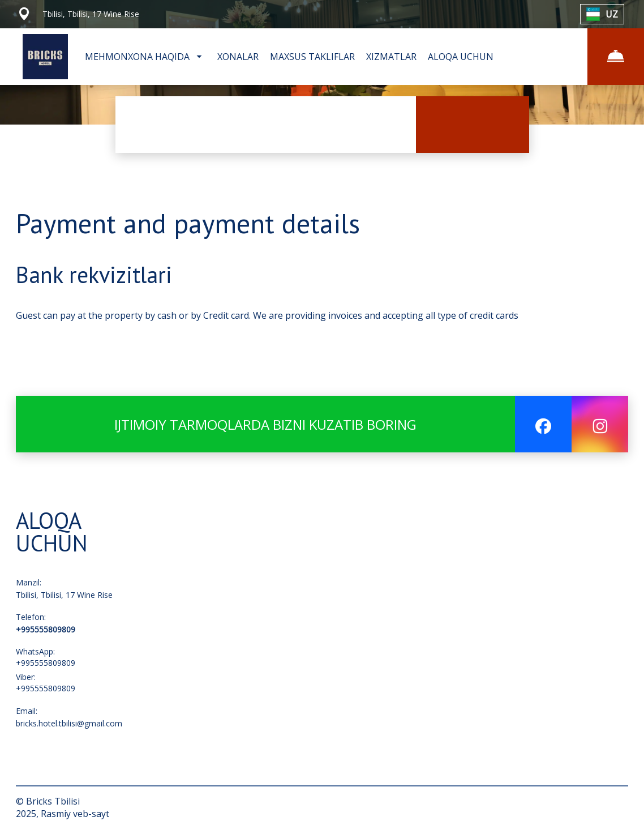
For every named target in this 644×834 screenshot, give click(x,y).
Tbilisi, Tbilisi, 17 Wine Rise (64, 595)
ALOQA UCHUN (461, 57)
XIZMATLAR (391, 57)
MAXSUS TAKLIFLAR (312, 57)
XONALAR (238, 57)
